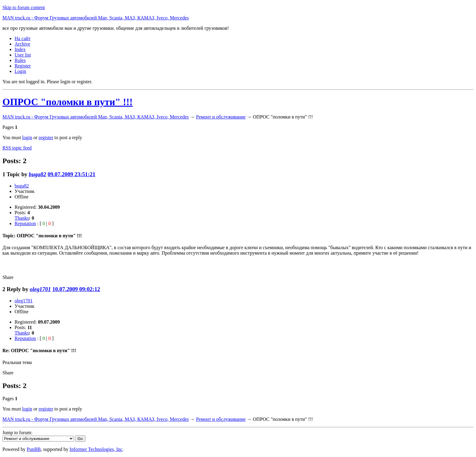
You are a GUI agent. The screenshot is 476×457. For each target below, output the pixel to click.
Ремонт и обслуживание (221, 117)
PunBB (34, 449)
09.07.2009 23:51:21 (71, 174)
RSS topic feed (17, 148)
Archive (22, 44)
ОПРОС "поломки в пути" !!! (68, 102)
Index (20, 49)
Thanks (22, 218)
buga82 (37, 174)
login (27, 137)
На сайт (23, 38)
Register (23, 66)
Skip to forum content (24, 7)
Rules (20, 60)
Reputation (25, 223)
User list (23, 55)
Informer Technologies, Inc (96, 449)
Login (20, 71)
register (46, 137)
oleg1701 (40, 289)
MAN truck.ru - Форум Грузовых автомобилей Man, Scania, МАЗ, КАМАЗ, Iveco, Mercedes (96, 18)
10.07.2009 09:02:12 (76, 289)
